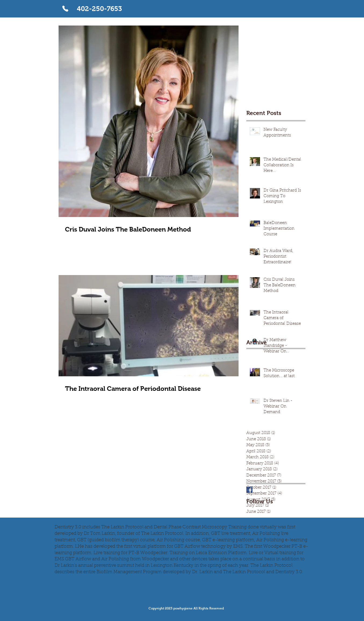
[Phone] (65, 9)
